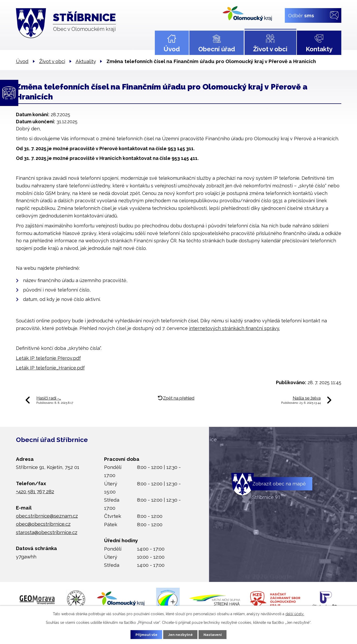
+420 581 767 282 (35, 491)
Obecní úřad (217, 49)
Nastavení (215, 634)
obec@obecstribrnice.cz (43, 524)
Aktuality (86, 61)
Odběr (301, 15)
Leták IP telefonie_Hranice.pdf (50, 368)
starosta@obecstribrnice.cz (47, 532)
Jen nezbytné (180, 634)
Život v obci (270, 49)
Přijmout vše (144, 634)
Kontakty (319, 49)
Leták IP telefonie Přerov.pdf (48, 358)
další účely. (295, 613)
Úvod (172, 49)
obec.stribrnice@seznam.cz (47, 516)
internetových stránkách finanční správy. (234, 328)
